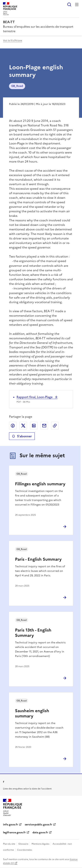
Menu (77, 5)
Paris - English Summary (38, 559)
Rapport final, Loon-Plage (35, 397)
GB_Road (17, 86)
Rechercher (69, 5)
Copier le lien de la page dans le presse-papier (55, 426)
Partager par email (44, 426)
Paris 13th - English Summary (33, 633)
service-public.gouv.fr (38, 825)
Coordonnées (24, 850)
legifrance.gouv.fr (14, 832)
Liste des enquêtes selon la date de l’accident (27, 789)
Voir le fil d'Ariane (13, 41)
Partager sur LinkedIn (34, 426)
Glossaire (23, 844)
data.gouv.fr (40, 832)
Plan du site (9, 844)
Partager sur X (23, 426)
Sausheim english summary (32, 713)
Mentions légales (40, 844)
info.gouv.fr (11, 825)
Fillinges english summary (40, 484)
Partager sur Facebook (13, 426)
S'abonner (22, 436)
